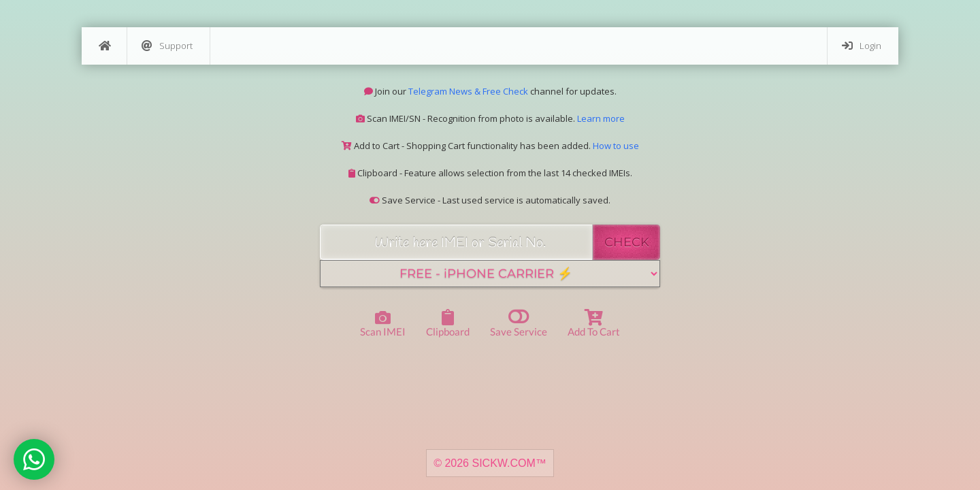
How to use (616, 146)
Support (167, 46)
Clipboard (448, 323)
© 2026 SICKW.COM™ (490, 463)
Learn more (601, 118)
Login (862, 46)
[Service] (490, 274)
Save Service (519, 322)
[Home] (104, 46)
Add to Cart (594, 323)
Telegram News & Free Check (468, 91)
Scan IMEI (383, 324)
